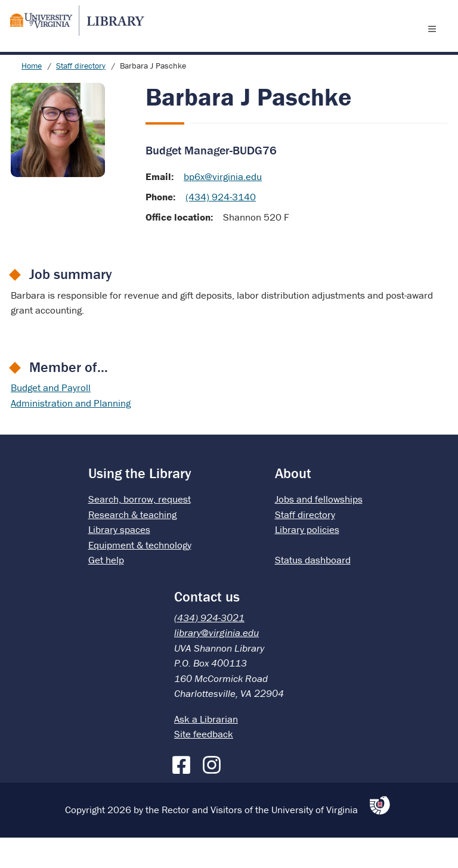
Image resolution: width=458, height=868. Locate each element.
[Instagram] (215, 793)
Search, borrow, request (140, 529)
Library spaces (119, 560)
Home (32, 96)
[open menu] (435, 44)
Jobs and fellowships (319, 529)
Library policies (307, 560)
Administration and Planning (71, 433)
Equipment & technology (140, 575)
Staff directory (81, 96)
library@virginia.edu (216, 663)
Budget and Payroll (51, 418)
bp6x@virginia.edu (223, 207)
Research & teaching (132, 545)
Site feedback (204, 764)
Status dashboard (313, 590)
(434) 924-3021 (209, 648)
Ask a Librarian (206, 749)
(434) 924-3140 (221, 227)
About (293, 503)
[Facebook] (184, 793)
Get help (106, 590)
